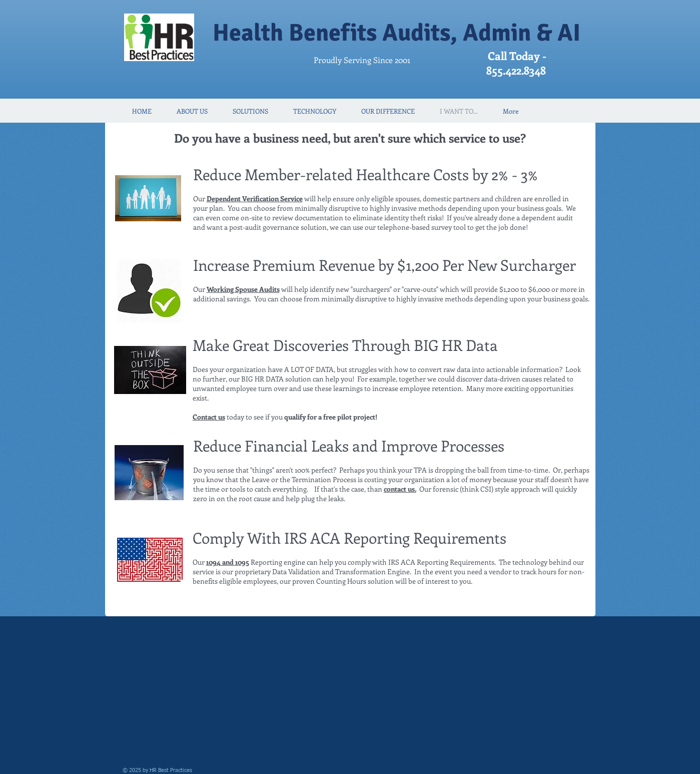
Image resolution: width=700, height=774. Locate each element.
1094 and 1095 (228, 562)
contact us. (400, 489)
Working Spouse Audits (243, 289)
